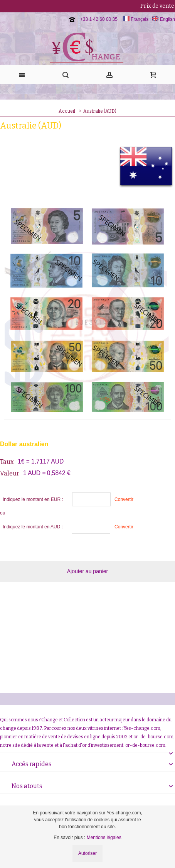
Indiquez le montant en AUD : (33, 527)
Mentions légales (104, 838)
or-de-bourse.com (145, 745)
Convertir (124, 499)
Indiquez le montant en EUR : (33, 499)
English (164, 19)
